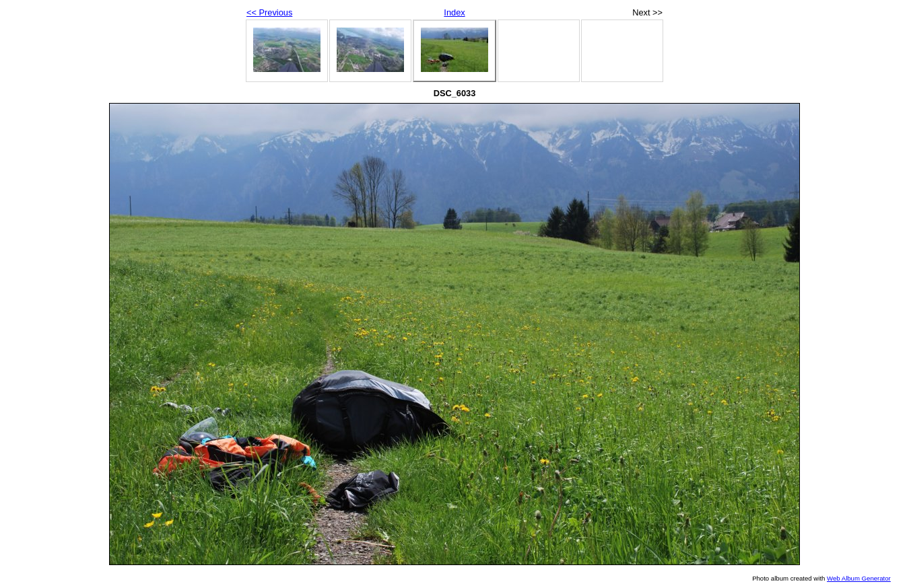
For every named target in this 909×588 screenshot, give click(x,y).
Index (454, 12)
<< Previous (269, 12)
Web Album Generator (859, 578)
